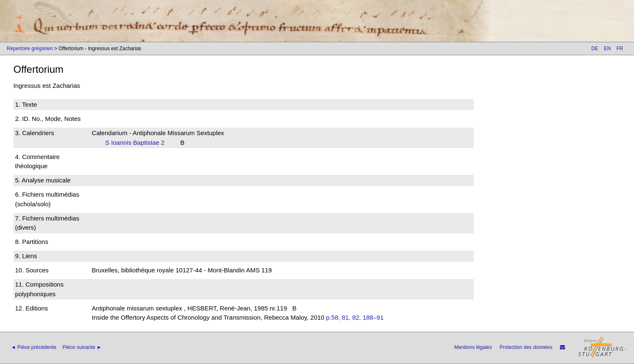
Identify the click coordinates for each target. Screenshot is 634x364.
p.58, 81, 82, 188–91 (355, 317)
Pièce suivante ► (82, 347)
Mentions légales (473, 347)
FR (620, 49)
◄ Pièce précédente (34, 347)
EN (607, 49)
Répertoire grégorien (30, 49)
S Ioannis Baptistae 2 (137, 142)
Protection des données (526, 347)
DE (595, 49)
